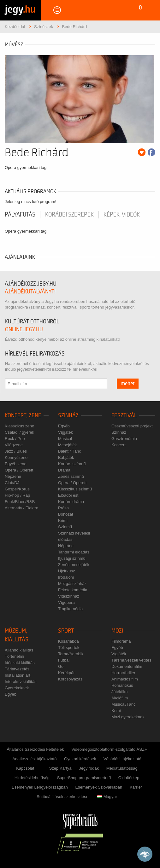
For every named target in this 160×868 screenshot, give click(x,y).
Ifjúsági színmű (72, 558)
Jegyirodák (89, 768)
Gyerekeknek (17, 688)
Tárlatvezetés (17, 669)
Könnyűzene (16, 457)
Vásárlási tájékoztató (122, 759)
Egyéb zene (16, 464)
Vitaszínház (69, 596)
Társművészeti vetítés (131, 660)
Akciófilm (120, 698)
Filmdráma (121, 641)
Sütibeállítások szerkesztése (62, 797)
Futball (64, 660)
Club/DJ (12, 483)
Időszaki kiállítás (20, 663)
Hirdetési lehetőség (32, 778)
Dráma (64, 470)
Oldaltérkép (129, 778)
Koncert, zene (23, 416)
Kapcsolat (25, 768)
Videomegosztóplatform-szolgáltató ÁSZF (109, 749)
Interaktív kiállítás (21, 682)
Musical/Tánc (124, 704)
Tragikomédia (70, 609)
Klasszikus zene (19, 426)
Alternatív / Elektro (21, 508)
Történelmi (14, 656)
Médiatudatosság (122, 768)
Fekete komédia (73, 590)
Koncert (119, 445)
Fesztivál (124, 416)
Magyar (107, 797)
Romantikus (122, 685)
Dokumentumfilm (127, 666)
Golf (62, 666)
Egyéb (64, 426)
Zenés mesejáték (74, 565)
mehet (128, 384)
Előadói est (68, 495)
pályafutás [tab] (20, 215)
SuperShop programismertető (84, 778)
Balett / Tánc (70, 451)
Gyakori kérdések (80, 759)
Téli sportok (69, 648)
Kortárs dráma (71, 502)
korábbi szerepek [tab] (69, 215)
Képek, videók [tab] (122, 215)
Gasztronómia (124, 439)
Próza (63, 508)
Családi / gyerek (19, 432)
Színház (68, 416)
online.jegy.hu (24, 330)
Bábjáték (66, 457)
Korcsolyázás (70, 679)
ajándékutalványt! (30, 292)
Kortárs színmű (72, 464)
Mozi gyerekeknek (128, 717)
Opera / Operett (19, 470)
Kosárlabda (68, 641)
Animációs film (125, 679)
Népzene (13, 476)
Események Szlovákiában (99, 787)
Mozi (117, 631)
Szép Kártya (60, 768)
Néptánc (66, 546)
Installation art (18, 675)
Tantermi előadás (74, 552)
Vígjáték (65, 432)
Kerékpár (66, 673)
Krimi (63, 521)
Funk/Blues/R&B (20, 502)
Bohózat (66, 514)
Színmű (65, 527)
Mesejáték (67, 445)
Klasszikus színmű (75, 489)
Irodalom (66, 577)
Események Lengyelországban (40, 787)
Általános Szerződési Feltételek (35, 749)
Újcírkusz (66, 571)
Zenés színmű (71, 476)
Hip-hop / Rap (17, 495)
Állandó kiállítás (19, 650)
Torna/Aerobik (71, 654)
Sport (66, 631)
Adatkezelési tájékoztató (34, 759)
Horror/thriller (123, 673)
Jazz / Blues (16, 451)
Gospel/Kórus (17, 489)
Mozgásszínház (72, 584)
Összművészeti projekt (132, 426)
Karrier (136, 787)
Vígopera (66, 602)
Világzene (14, 445)
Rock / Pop (15, 439)
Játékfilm (119, 692)
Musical (65, 439)
